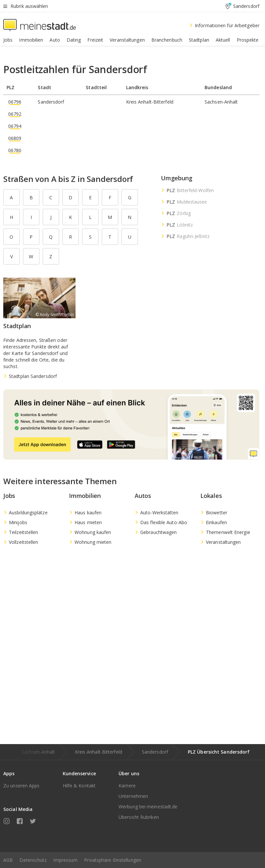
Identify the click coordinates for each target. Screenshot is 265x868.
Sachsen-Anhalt (38, 752)
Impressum (65, 860)
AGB (8, 860)
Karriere (127, 786)
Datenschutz (33, 860)
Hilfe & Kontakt (79, 786)
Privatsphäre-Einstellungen (113, 860)
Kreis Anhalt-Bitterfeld (99, 752)
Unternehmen (133, 796)
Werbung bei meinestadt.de (148, 807)
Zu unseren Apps (22, 786)
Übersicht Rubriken (139, 817)
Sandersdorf (155, 752)
